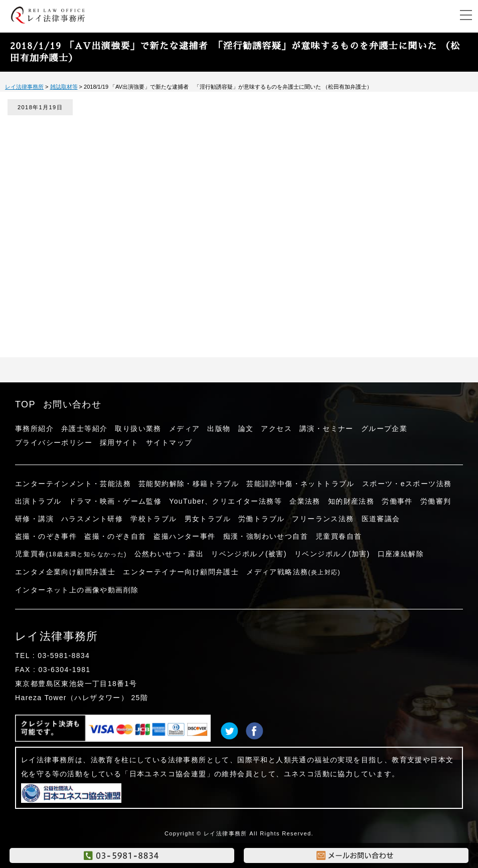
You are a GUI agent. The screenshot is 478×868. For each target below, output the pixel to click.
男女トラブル (208, 519)
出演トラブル (38, 501)
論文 (246, 428)
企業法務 (305, 501)
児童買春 (71, 554)
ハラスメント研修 (92, 519)
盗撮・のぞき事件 (46, 536)
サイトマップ (169, 443)
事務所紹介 (34, 428)
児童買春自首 (339, 536)
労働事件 (397, 501)
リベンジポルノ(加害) (332, 554)
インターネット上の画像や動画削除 (77, 590)
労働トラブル (261, 519)
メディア (185, 428)
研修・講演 (34, 519)
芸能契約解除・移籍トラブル (189, 484)
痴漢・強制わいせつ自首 (266, 536)
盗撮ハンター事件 (184, 536)
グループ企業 (384, 428)
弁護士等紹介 (84, 428)
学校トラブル (153, 519)
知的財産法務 (351, 501)
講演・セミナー (327, 428)
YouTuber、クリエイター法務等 (225, 501)
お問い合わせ (72, 404)
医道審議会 (381, 519)
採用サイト (119, 443)
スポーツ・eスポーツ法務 (407, 484)
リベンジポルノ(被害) (249, 554)
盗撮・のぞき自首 (115, 536)
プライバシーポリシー (54, 443)
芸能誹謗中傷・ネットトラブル (300, 484)
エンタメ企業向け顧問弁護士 (65, 572)
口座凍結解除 (401, 554)
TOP (25, 404)
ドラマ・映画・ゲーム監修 (115, 501)
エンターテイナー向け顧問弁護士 (181, 572)
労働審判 (436, 501)
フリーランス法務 (323, 519)
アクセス (276, 428)
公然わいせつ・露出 (169, 554)
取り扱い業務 (138, 428)
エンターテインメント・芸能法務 (73, 484)
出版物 (219, 428)
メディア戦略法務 (293, 572)
